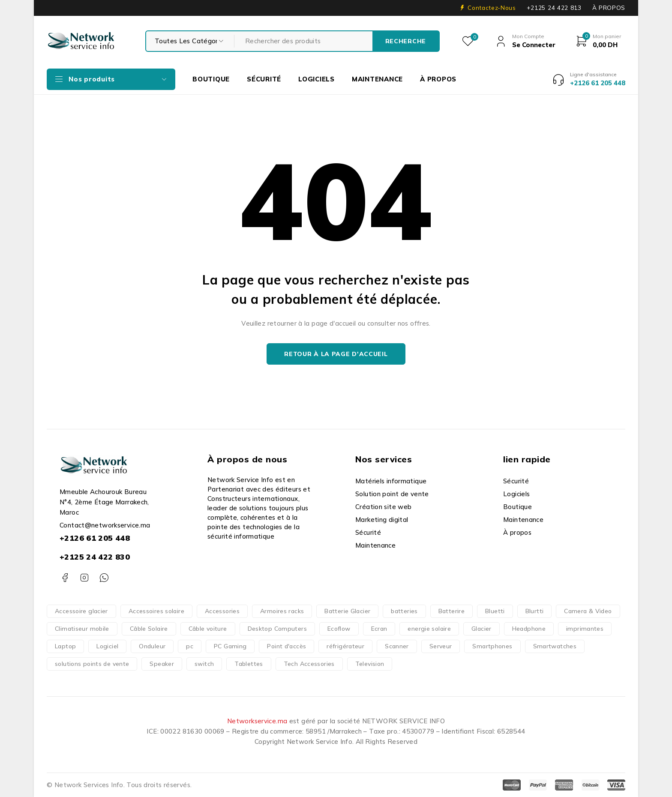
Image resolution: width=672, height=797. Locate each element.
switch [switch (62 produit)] (204, 664)
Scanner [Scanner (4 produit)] (397, 646)
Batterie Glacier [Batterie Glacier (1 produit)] (347, 611)
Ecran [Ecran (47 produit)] (379, 629)
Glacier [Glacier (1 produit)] (481, 629)
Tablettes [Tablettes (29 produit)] (249, 664)
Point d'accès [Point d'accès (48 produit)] (286, 646)
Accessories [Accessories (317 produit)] (222, 611)
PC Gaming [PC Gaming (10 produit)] (230, 646)
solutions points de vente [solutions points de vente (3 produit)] (92, 664)
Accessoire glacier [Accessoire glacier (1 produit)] (81, 611)
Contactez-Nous (492, 8)
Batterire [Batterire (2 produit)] (451, 611)
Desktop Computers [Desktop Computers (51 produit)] (277, 629)
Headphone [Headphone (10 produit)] (529, 629)
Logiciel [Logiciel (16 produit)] (107, 646)
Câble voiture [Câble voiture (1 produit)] (208, 629)
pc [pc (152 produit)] (190, 646)
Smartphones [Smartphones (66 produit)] (492, 646)
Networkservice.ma (257, 721)
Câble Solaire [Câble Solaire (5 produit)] (149, 629)
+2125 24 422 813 (554, 8)
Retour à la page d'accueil (336, 354)
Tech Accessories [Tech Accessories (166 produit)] (309, 664)
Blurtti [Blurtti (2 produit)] (535, 611)
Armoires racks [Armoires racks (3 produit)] (282, 611)
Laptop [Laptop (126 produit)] (65, 646)
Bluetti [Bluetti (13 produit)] (495, 611)
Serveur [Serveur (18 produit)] (441, 646)
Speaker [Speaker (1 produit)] (162, 664)
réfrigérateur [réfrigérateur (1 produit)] (345, 646)
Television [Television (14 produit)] (370, 664)
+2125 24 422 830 (95, 557)
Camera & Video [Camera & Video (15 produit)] (588, 611)
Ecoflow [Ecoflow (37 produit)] (339, 629)
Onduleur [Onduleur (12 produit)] (152, 646)
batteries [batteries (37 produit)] (404, 611)
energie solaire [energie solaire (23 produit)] (429, 629)
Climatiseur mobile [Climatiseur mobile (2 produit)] (82, 629)
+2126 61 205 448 (95, 538)
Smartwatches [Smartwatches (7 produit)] (555, 646)
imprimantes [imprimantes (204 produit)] (585, 629)
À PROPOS (609, 8)
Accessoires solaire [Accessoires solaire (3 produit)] (156, 611)
